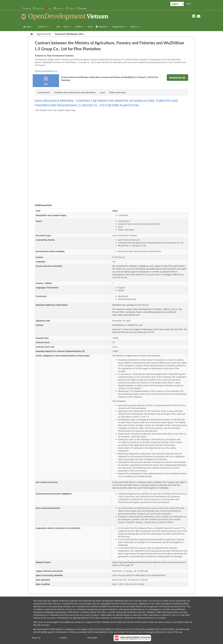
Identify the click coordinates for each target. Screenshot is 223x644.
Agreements (44, 34)
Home (29, 27)
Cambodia (40, 8)
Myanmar (60, 8)
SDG (58, 27)
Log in (189, 4)
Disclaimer (92, 638)
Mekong (28, 8)
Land (103, 92)
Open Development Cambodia (60, 56)
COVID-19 (44, 27)
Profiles (80, 27)
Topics (68, 27)
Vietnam (83, 8)
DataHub (104, 27)
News (90, 27)
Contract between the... (70, 34)
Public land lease (117, 92)
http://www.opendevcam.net (126, 315)
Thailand (72, 8)
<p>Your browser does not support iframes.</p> (111, 154)
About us (136, 27)
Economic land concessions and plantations (75, 92)
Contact (63, 638)
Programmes (120, 27)
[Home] (32, 34)
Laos (50, 8)
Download (178, 78)
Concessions (44, 92)
